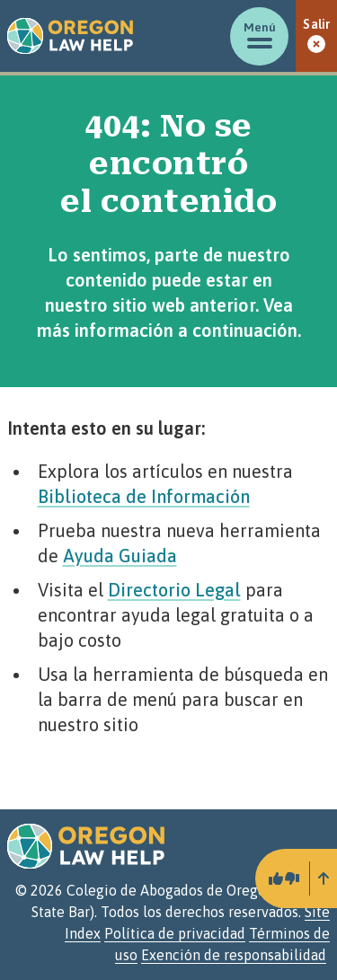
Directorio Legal (174, 590)
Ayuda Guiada (120, 556)
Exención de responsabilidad (234, 955)
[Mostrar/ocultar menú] (259, 36)
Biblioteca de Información (144, 496)
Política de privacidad (175, 933)
